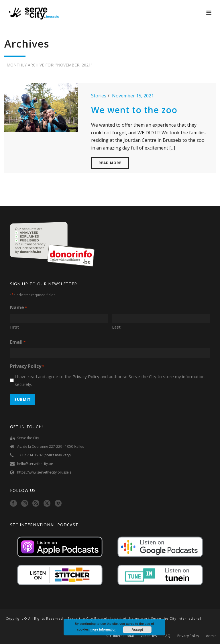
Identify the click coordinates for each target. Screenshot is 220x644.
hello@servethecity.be (35, 464)
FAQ (167, 636)
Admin (211, 636)
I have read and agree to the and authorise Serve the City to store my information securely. (110, 380)
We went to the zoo (134, 110)
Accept (137, 630)
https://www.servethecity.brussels (44, 472)
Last (116, 327)
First (14, 327)
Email (18, 342)
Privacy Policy (86, 376)
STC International (120, 636)
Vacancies (149, 636)
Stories (99, 96)
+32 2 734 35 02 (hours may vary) (44, 455)
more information (103, 629)
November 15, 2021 (133, 96)
